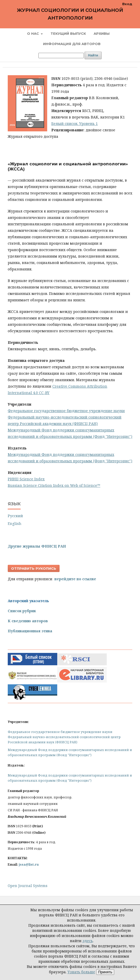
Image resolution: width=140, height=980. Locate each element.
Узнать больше (81, 972)
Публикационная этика (30, 631)
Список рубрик (22, 611)
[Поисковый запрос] (61, 56)
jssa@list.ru (29, 864)
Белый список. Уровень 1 (75, 123)
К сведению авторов (28, 621)
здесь (88, 941)
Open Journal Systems (28, 886)
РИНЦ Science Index (26, 479)
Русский (15, 516)
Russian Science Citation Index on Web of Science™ (54, 485)
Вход (127, 4)
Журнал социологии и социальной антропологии (70, 14)
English (15, 523)
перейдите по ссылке (75, 579)
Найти (93, 55)
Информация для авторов (72, 44)
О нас (34, 33)
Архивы (102, 33)
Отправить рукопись (34, 568)
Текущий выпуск (68, 33)
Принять (105, 972)
